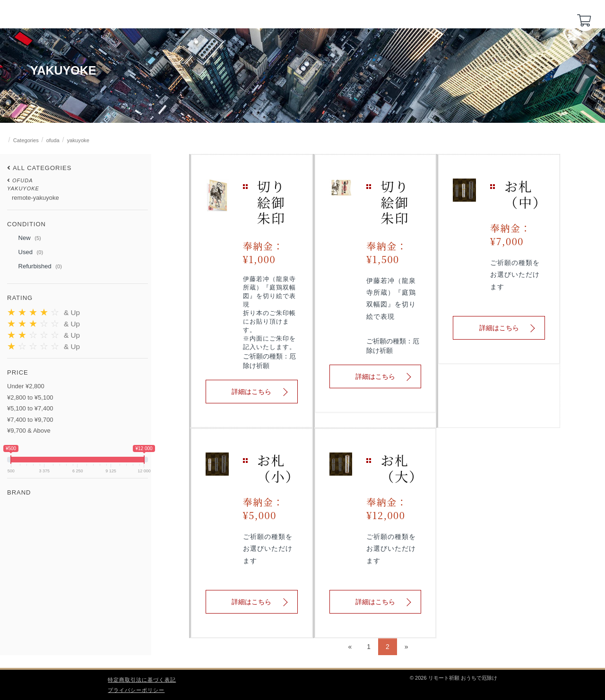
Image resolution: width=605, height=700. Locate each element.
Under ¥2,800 (26, 386)
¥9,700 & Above (29, 431)
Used (25, 253)
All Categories (42, 168)
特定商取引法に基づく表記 (142, 680)
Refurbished (35, 267)
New (24, 239)
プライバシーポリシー (136, 690)
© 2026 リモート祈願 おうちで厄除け (454, 678)
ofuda (53, 140)
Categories (26, 140)
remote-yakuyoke (35, 198)
